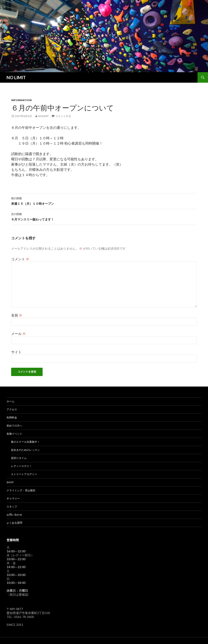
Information (21, 100)
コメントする (63, 116)
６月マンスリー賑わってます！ (104, 216)
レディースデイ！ (21, 466)
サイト (16, 352)
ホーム (10, 401)
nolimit (43, 116)
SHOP (10, 482)
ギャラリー (13, 498)
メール (18, 333)
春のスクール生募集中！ (25, 442)
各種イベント (14, 434)
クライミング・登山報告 (21, 490)
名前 (17, 315)
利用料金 (12, 417)
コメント (20, 259)
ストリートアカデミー (24, 474)
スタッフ (12, 507)
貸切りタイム (19, 458)
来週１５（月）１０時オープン (104, 201)
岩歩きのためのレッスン (25, 450)
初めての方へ (14, 426)
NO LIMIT (16, 77)
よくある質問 (14, 523)
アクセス (12, 409)
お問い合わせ (14, 515)
